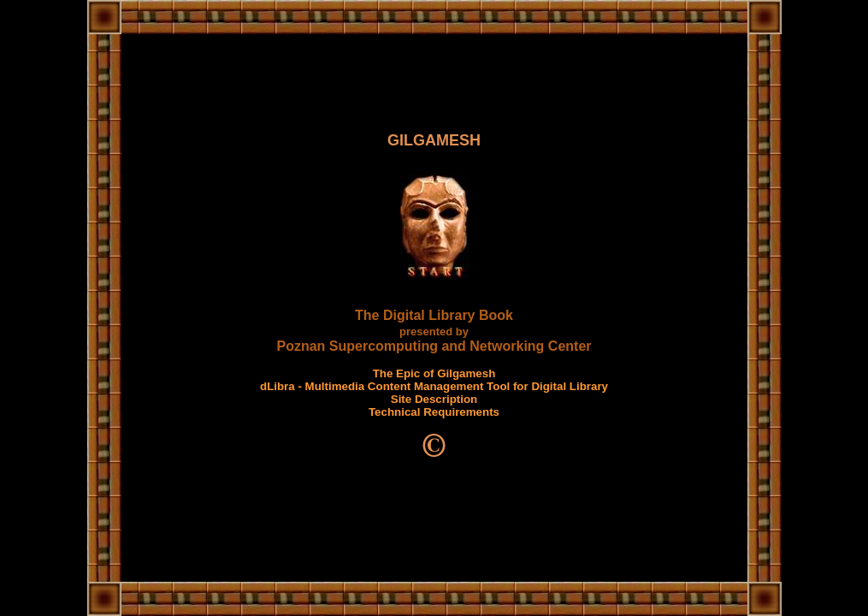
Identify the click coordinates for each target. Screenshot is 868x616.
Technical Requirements (434, 412)
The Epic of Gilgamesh (434, 373)
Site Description (434, 399)
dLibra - (283, 386)
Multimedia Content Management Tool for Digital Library (457, 386)
